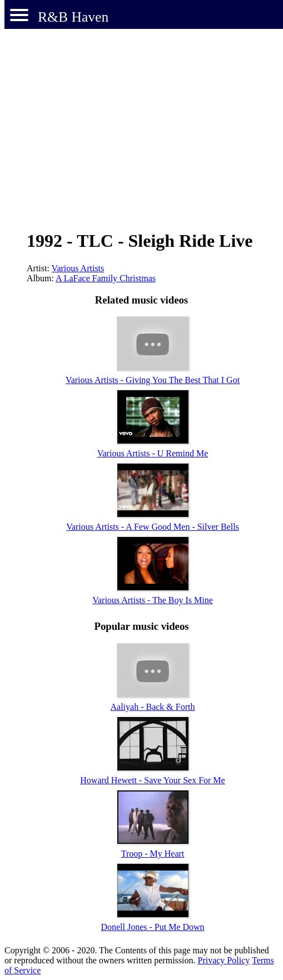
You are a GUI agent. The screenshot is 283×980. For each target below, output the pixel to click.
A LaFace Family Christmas (106, 278)
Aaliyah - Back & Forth (153, 707)
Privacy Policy (224, 960)
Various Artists (78, 268)
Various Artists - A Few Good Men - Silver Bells (153, 527)
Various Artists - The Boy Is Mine (153, 600)
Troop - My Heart (153, 854)
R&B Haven (73, 17)
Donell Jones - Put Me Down (152, 927)
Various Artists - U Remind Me (153, 453)
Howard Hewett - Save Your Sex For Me (152, 780)
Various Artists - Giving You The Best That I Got (153, 380)
